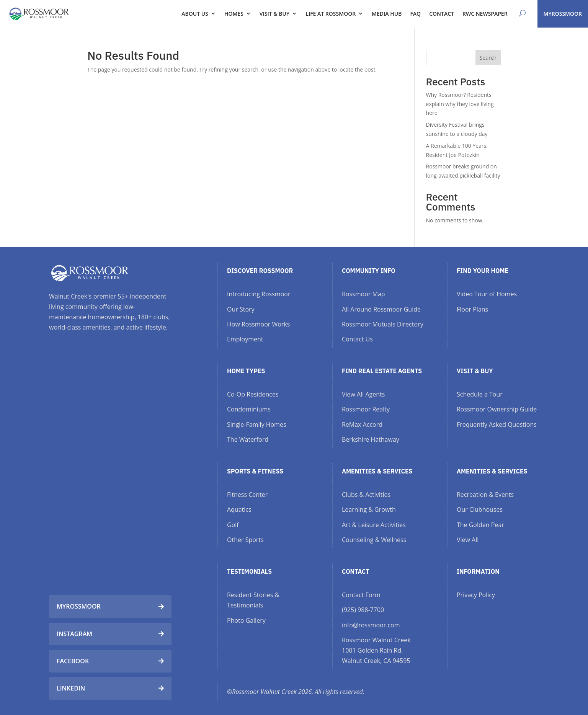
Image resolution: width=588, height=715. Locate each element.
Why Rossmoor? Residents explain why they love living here (460, 104)
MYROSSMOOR (563, 14)
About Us (195, 14)
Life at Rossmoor (331, 14)
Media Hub (387, 14)
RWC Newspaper (485, 14)
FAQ (415, 14)
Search (488, 58)
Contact (442, 14)
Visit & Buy (274, 14)
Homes (234, 14)
